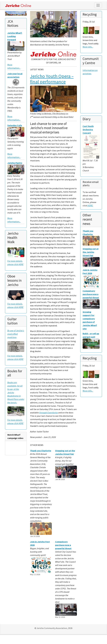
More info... (88, 47)
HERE (90, 206)
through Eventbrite (48, 413)
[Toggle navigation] (98, 5)
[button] (34, 30)
